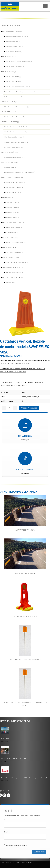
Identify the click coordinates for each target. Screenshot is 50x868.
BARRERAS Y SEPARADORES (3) (13, 177)
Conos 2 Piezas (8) (11, 167)
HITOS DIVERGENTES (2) (10, 57)
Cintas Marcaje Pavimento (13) (15, 253)
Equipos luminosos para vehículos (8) (17, 142)
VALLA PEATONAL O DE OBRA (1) (13, 278)
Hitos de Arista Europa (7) (13, 77)
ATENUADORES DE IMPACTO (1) (13, 268)
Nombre (6, 820)
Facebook (8, 795)
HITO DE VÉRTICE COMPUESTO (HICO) (14, 758)
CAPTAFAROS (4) (8, 197)
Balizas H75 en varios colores (10, 739)
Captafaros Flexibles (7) (12, 202)
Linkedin (4, 795)
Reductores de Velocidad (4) (14, 228)
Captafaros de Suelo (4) (12, 212)
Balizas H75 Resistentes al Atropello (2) (17, 36)
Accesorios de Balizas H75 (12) (15, 47)
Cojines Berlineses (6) (12, 233)
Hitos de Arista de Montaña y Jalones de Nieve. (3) (20, 92)
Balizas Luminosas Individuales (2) (16, 127)
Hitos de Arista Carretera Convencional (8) (18, 87)
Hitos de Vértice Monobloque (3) (15, 67)
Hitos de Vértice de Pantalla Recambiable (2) (19, 62)
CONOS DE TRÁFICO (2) (10, 162)
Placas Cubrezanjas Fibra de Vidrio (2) (17, 263)
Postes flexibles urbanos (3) (14, 52)
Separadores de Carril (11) (13, 192)
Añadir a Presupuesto (29, 408)
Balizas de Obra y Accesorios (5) (15, 117)
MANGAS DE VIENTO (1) (10, 238)
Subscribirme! (39, 852)
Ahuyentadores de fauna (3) (14, 97)
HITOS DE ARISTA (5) (9, 72)
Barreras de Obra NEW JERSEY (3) (15, 182)
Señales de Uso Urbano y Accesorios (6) (17, 107)
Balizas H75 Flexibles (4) (13, 42)
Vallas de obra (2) (11, 282)
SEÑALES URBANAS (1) (10, 102)
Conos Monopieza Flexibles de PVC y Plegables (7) (20, 172)
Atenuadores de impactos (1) (14, 273)
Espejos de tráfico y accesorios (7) (15, 157)
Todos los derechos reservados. (25, 862)
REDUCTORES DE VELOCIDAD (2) (13, 223)
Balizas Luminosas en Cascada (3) (16, 132)
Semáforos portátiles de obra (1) (15, 137)
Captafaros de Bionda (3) (13, 207)
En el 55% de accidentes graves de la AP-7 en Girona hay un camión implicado (26, 778)
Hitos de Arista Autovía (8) (13, 82)
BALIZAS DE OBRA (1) (9, 112)
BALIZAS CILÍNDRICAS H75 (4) (12, 31)
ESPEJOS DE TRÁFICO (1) (11, 152)
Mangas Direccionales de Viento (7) (16, 243)
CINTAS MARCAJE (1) (9, 248)
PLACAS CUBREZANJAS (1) (11, 258)
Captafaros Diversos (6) (12, 218)
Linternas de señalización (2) (14, 147)
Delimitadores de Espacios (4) (14, 187)
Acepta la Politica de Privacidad (16, 845)
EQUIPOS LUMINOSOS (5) (11, 122)
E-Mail (6, 832)
